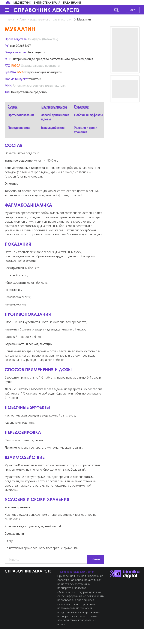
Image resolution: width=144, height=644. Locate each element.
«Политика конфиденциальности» (76, 572)
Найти (96, 559)
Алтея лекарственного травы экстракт (46, 19)
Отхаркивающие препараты (41, 66)
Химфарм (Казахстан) (43, 39)
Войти (133, 10)
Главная (10, 19)
